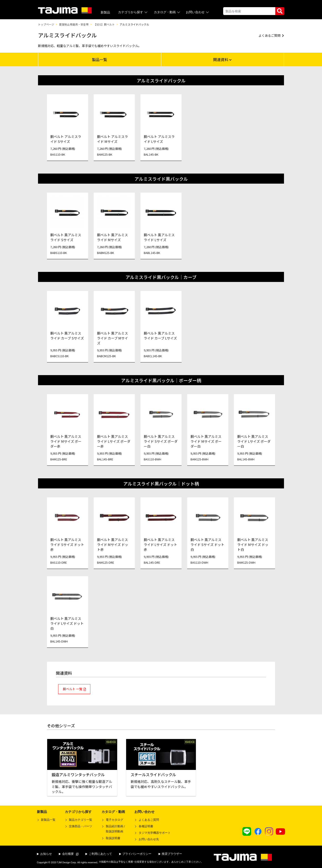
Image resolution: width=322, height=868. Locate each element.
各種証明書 (146, 826)
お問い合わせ (198, 12)
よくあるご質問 (149, 820)
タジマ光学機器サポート (155, 833)
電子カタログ (114, 820)
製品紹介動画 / (113, 830)
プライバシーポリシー (135, 854)
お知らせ (44, 854)
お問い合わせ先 (149, 839)
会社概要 (69, 854)
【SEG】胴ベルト (104, 24)
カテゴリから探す (133, 12)
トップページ (46, 24)
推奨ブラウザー (170, 854)
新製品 (105, 12)
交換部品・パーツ (80, 826)
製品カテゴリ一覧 (80, 820)
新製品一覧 (48, 820)
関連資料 (222, 59)
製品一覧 (100, 59)
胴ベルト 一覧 (73, 689)
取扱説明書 (113, 838)
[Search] (249, 11)
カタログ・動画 (167, 12)
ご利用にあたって (99, 854)
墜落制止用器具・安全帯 (74, 24)
